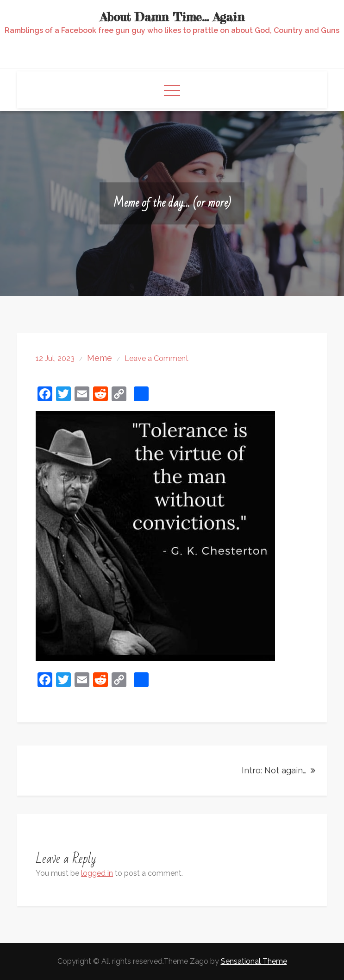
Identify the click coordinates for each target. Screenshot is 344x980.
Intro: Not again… (274, 770)
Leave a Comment (156, 358)
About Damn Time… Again (172, 17)
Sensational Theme (254, 961)
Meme (100, 358)
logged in (97, 873)
